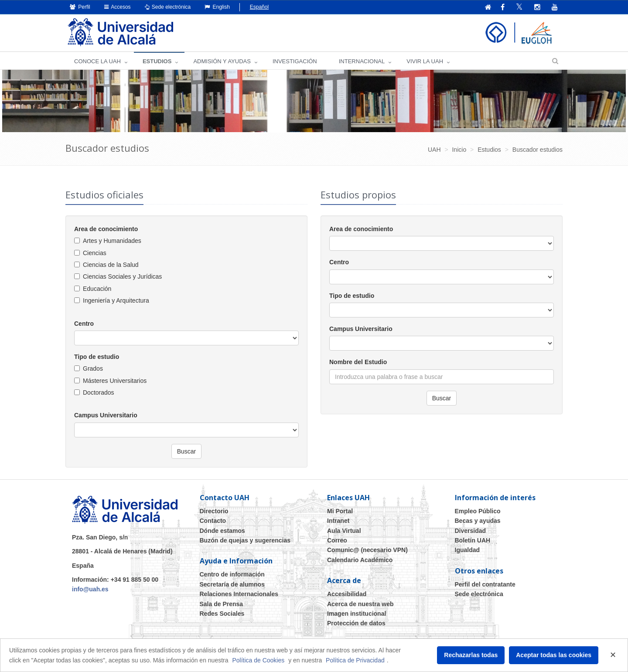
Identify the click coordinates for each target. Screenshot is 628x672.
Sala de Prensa (222, 604)
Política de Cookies (258, 660)
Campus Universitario (106, 415)
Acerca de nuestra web (360, 604)
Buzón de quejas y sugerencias (245, 540)
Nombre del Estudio (358, 362)
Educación (97, 289)
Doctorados (99, 392)
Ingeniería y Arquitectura (116, 300)
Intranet (338, 521)
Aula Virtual (344, 531)
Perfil (80, 7)
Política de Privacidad (355, 660)
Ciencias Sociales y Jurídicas (122, 276)
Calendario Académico (360, 560)
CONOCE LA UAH (97, 61)
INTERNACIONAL (362, 61)
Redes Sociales (222, 614)
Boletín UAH (473, 540)
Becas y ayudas (478, 521)
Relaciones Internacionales (239, 594)
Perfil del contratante (485, 584)
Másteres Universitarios (115, 381)
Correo (337, 540)
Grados (93, 368)
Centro (84, 324)
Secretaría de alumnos (232, 584)
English (217, 7)
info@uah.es (90, 589)
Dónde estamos (222, 531)
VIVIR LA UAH (425, 61)
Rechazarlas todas (471, 655)
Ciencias (95, 253)
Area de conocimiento (106, 229)
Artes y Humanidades (112, 241)
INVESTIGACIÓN (295, 61)
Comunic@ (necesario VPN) (367, 550)
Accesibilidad (347, 594)
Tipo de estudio (97, 357)
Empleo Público (478, 511)
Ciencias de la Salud (111, 265)
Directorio (214, 511)
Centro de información (232, 574)
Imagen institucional (357, 614)
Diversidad (471, 531)
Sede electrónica (168, 7)
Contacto (213, 521)
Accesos (118, 7)
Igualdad (468, 550)
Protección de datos (356, 623)
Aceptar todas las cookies (554, 655)
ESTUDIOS (157, 61)
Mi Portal (340, 511)
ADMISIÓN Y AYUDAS (222, 61)
